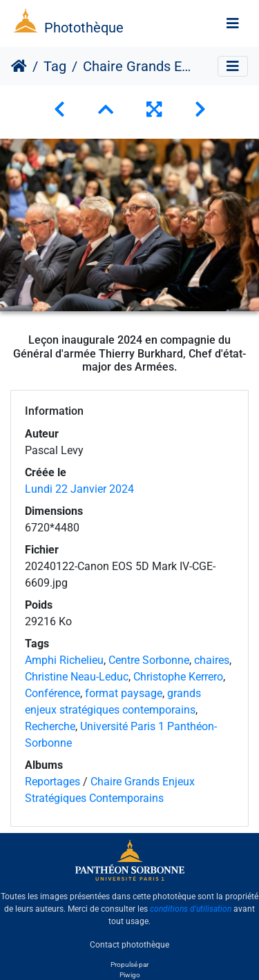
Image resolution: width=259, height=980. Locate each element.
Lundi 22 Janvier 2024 (79, 489)
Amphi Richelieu (64, 660)
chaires (212, 660)
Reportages (52, 782)
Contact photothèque (129, 945)
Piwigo (130, 975)
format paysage (124, 693)
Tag (55, 66)
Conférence (52, 693)
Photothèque (84, 28)
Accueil (19, 66)
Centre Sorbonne (149, 660)
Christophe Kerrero (178, 677)
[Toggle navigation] (233, 23)
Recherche (50, 726)
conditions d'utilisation (191, 909)
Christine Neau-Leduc (77, 677)
